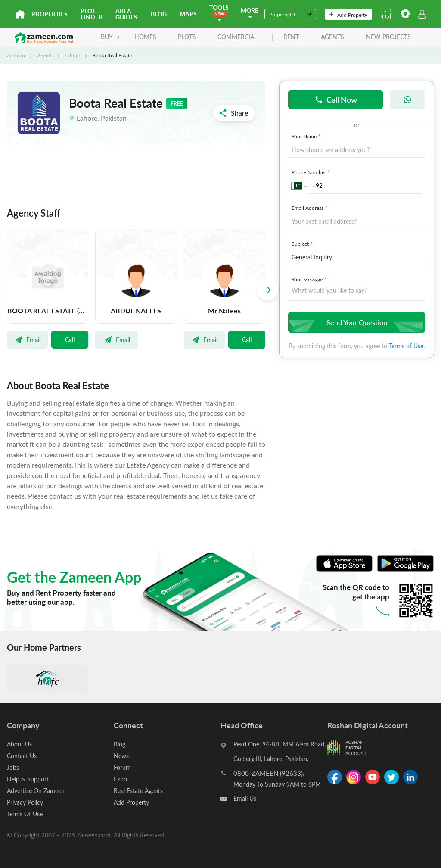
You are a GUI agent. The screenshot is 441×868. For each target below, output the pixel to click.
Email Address (310, 208)
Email (27, 340)
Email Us (245, 798)
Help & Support (28, 779)
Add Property (348, 15)
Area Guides (126, 14)
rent (291, 37)
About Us (19, 744)
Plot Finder (92, 14)
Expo (120, 779)
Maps (188, 14)
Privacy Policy (25, 802)
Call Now (336, 99)
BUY (110, 37)
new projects (388, 37)
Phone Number (312, 172)
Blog (159, 14)
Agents (45, 55)
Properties (50, 14)
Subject (303, 244)
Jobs (13, 767)
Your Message (310, 279)
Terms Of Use (25, 814)
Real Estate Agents (138, 791)
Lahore (72, 55)
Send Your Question (356, 322)
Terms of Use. (407, 346)
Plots (187, 37)
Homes (145, 37)
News (121, 756)
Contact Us (22, 756)
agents (332, 37)
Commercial (237, 37)
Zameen (16, 55)
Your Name (307, 136)
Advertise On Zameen (36, 791)
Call (70, 340)
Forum (122, 767)
